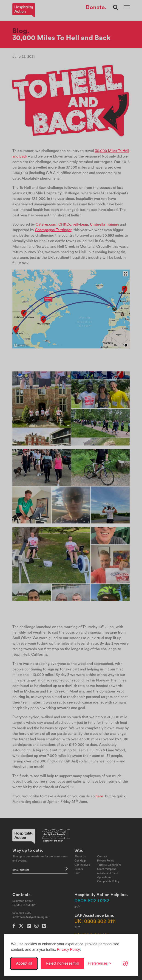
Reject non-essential (62, 963)
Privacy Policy (68, 950)
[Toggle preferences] (99, 963)
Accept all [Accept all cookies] (24, 963)
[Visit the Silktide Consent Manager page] (125, 963)
